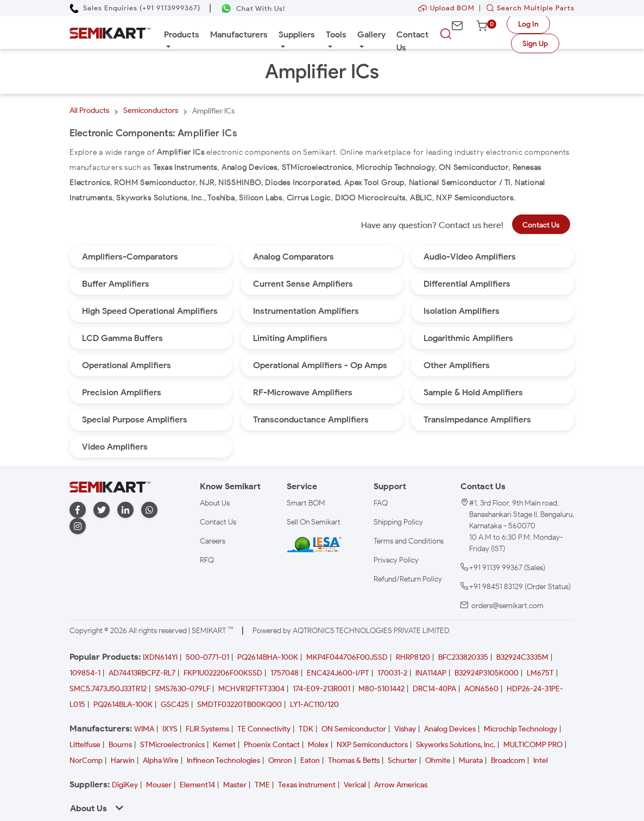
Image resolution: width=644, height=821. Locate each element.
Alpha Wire (161, 760)
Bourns (120, 745)
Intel (541, 760)
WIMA (144, 729)
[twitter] (102, 510)
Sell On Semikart (314, 522)
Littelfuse (85, 745)
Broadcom (508, 760)
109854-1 (85, 673)
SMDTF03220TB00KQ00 (239, 705)
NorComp (86, 760)
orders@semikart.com (507, 606)
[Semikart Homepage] (110, 32)
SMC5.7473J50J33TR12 (108, 689)
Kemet (224, 745)
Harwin (123, 760)
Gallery (371, 34)
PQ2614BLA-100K (123, 705)
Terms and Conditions (409, 541)
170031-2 (392, 673)
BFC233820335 (463, 657)
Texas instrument (307, 785)
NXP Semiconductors (372, 745)
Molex (318, 745)
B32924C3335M (522, 657)
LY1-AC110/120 (314, 705)
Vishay (405, 729)
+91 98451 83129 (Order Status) (520, 587)
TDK (306, 729)
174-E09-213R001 (321, 689)
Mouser (159, 785)
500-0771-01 (207, 657)
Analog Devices (450, 729)
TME (262, 785)
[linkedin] (125, 510)
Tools (336, 34)
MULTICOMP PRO (533, 745)
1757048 (285, 673)
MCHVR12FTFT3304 (251, 689)
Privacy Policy (396, 560)
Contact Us (412, 41)
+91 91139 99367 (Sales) (507, 568)
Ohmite (438, 760)
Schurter (402, 760)
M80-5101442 (381, 689)
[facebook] (78, 510)
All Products (89, 110)
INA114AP (431, 673)
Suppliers (297, 34)
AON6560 (481, 689)
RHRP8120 (413, 657)
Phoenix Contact (272, 745)
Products (182, 34)
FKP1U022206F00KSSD (223, 673)
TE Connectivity (264, 729)
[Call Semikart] (135, 8)
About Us (215, 503)
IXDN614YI (160, 657)
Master (235, 785)
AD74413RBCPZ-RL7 (142, 673)
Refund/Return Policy (408, 579)
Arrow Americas (401, 785)
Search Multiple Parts (528, 8)
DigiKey (125, 785)
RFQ (207, 560)
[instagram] (78, 526)
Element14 (197, 785)
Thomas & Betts (354, 760)
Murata (471, 760)
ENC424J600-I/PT (338, 673)
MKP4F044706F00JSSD (347, 657)
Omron (280, 760)
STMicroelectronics (172, 745)
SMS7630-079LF (182, 689)
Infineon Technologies (223, 760)
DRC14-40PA (434, 689)
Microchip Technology (520, 729)
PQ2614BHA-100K (268, 657)
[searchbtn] (446, 34)
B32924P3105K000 (487, 673)
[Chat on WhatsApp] (253, 8)
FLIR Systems (207, 729)
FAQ (381, 503)
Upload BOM (446, 8)
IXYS (170, 729)
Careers (213, 541)
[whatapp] (149, 510)
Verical (355, 785)
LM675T (540, 673)
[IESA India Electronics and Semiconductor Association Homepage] (314, 544)
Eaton (310, 760)
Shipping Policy (398, 522)
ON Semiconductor (354, 729)
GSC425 (175, 705)
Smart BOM (306, 503)
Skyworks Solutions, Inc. (456, 745)
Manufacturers (239, 34)
